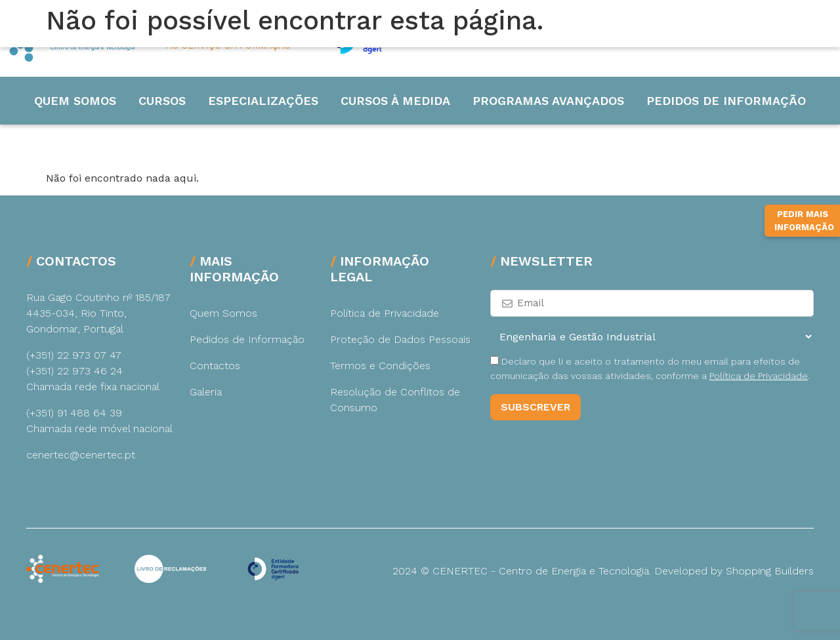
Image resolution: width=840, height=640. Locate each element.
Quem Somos (75, 101)
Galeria (206, 392)
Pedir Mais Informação (804, 221)
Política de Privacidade (385, 313)
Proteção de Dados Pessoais (400, 339)
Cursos (162, 101)
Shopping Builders (770, 571)
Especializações (263, 101)
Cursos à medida (395, 101)
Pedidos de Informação (726, 101)
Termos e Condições (380, 366)
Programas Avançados (548, 101)
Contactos (215, 366)
